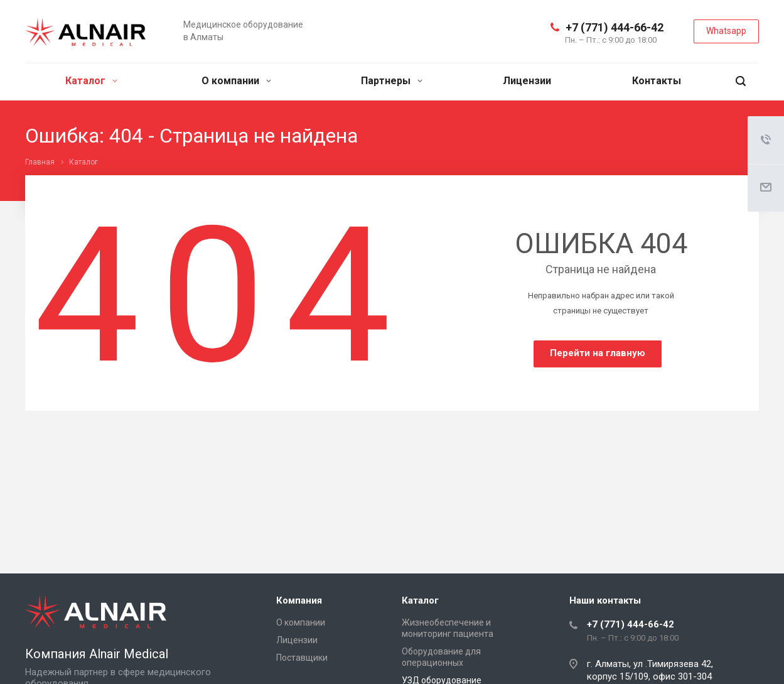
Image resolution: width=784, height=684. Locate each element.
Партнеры (392, 81)
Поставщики (302, 658)
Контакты (657, 81)
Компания (299, 600)
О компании (236, 81)
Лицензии (527, 81)
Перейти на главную (598, 353)
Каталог (91, 81)
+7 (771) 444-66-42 (615, 27)
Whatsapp (726, 31)
